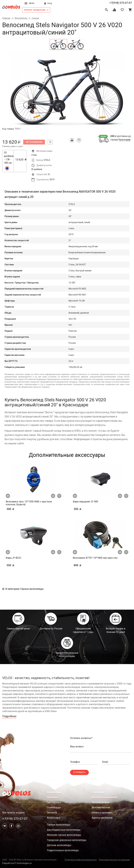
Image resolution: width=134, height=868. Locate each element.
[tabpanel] (67, 90)
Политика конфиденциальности (81, 860)
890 (82, 565)
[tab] (58, 44)
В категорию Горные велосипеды (23, 589)
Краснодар (125, 140)
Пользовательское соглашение (114, 860)
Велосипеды (21, 18)
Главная (6, 18)
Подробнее (9, 716)
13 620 (21, 161)
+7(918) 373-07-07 (121, 3)
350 (86, 509)
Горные (35, 18)
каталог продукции (36, 10)
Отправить (79, 772)
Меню (29, 3)
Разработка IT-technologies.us (17, 863)
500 (19, 509)
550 (19, 565)
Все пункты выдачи (13, 813)
